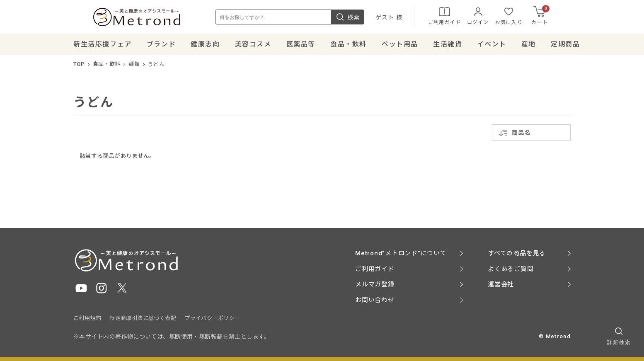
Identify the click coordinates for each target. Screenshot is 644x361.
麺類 (134, 67)
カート (561, 16)
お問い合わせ (375, 300)
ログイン (498, 17)
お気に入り (529, 17)
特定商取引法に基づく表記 (143, 318)
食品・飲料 (107, 67)
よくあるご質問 (511, 269)
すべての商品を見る (517, 253)
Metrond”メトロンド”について (401, 253)
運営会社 (501, 284)
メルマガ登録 (375, 284)
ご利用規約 (87, 318)
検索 (368, 18)
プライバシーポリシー (212, 318)
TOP (79, 67)
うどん (156, 67)
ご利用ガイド (464, 17)
